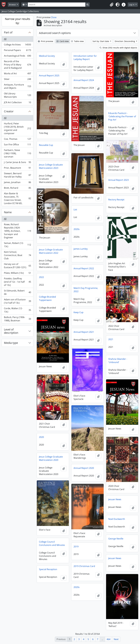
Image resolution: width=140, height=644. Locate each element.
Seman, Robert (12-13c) (17, 245)
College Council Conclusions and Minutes (52, 543)
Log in (132, 5)
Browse (13, 5)
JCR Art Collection (17, 103)
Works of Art (17, 74)
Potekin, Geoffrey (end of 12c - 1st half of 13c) (17, 282)
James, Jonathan (17, 183)
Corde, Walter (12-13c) (17, 310)
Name (8, 212)
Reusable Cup (46, 145)
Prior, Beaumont (17, 168)
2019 (76, 547)
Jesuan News (115, 499)
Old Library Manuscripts (17, 95)
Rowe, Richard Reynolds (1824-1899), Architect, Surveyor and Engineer (17, 231)
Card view (63, 41)
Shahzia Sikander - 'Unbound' (118, 361)
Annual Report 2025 (49, 76)
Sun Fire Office (17, 145)
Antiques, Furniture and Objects (17, 86)
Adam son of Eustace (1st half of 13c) (17, 301)
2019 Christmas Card (84, 566)
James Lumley (81, 249)
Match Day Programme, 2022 (86, 290)
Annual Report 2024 (84, 80)
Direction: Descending (125, 41)
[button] (112, 5)
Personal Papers (17, 51)
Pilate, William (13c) (17, 274)
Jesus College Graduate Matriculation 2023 (51, 166)
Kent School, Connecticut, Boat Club (17, 255)
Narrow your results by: (18, 21)
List (75, 210)
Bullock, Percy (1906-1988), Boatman (17, 319)
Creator (9, 111)
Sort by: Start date (101, 41)
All (5, 39)
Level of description (11, 331)
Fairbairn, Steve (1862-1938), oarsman (17, 153)
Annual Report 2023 (118, 180)
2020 (41, 437)
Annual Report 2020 (84, 468)
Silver (17, 80)
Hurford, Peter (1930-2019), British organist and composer (17, 128)
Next (116, 639)
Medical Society (47, 56)
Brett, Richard (17, 188)
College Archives (17, 45)
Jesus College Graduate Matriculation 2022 (51, 251)
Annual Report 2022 (84, 268)
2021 (111, 339)
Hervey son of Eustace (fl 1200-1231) (17, 266)
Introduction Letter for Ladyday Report (85, 58)
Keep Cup (78, 312)
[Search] (57, 5)
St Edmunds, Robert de (17, 292)
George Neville (116, 539)
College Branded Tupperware (47, 298)
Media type (11, 343)
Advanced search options (55, 33)
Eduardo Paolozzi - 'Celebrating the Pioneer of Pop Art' (122, 116)
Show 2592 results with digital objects (118, 48)
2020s (77, 229)
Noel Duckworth (117, 519)
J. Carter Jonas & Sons (17, 163)
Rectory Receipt (116, 200)
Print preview (45, 41)
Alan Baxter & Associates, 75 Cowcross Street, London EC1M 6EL (17, 198)
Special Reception (48, 569)
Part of (8, 32)
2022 (41, 277)
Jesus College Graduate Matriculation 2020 (51, 458)
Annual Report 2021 (84, 332)
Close (54, 17)
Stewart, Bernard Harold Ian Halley (17, 175)
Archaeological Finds (17, 56)
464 (108, 639)
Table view (77, 41)
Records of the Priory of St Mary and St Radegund (17, 65)
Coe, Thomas (17, 140)
